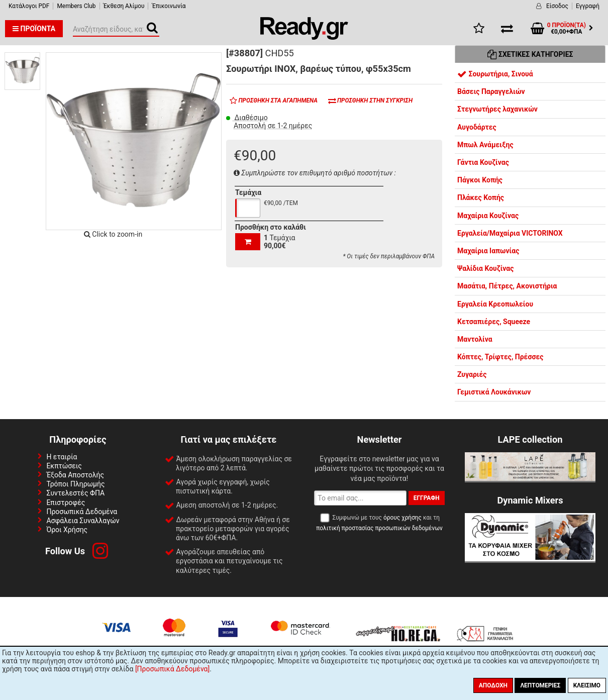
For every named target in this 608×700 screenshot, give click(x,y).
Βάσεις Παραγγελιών (491, 91)
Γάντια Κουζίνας (483, 162)
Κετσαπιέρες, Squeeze (494, 322)
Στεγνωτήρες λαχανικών (497, 109)
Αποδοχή (493, 685)
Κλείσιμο (587, 685)
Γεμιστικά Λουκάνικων (494, 392)
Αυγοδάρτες (477, 127)
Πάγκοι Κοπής (480, 180)
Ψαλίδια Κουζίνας (485, 268)
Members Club (76, 6)
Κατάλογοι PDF (29, 6)
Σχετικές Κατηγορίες (530, 54)
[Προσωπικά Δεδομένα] (172, 669)
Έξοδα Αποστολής (75, 475)
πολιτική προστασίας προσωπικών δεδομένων (379, 528)
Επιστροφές (66, 503)
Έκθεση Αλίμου (124, 6)
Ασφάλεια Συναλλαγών (83, 521)
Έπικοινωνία (169, 6)
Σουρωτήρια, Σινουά (495, 74)
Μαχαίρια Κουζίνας (488, 216)
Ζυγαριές (472, 374)
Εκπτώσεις (64, 466)
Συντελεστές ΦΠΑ (75, 493)
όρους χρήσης (402, 518)
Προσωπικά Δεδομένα (82, 512)
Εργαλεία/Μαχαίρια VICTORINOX (510, 233)
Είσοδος (557, 6)
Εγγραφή (588, 6)
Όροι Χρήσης (67, 530)
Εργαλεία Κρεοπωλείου (495, 304)
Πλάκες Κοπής (481, 197)
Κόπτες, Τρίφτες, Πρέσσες (500, 357)
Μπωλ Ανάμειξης (485, 145)
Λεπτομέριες (540, 685)
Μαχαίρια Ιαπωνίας (488, 251)
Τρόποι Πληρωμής (75, 484)
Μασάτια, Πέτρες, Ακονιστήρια (507, 286)
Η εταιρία (62, 457)
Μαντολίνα (475, 339)
